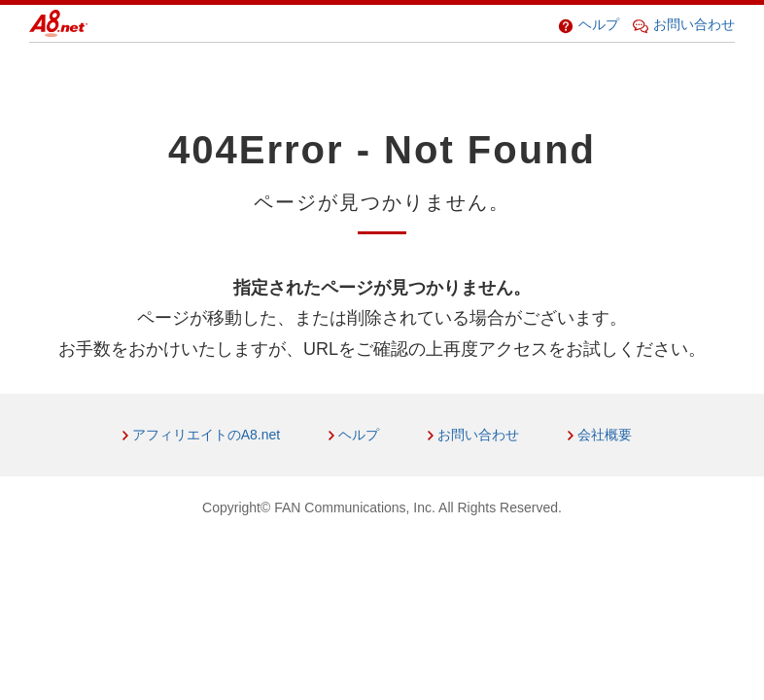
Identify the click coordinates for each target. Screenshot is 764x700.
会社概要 (605, 435)
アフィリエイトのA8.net (206, 435)
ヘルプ (589, 24)
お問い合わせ (684, 24)
